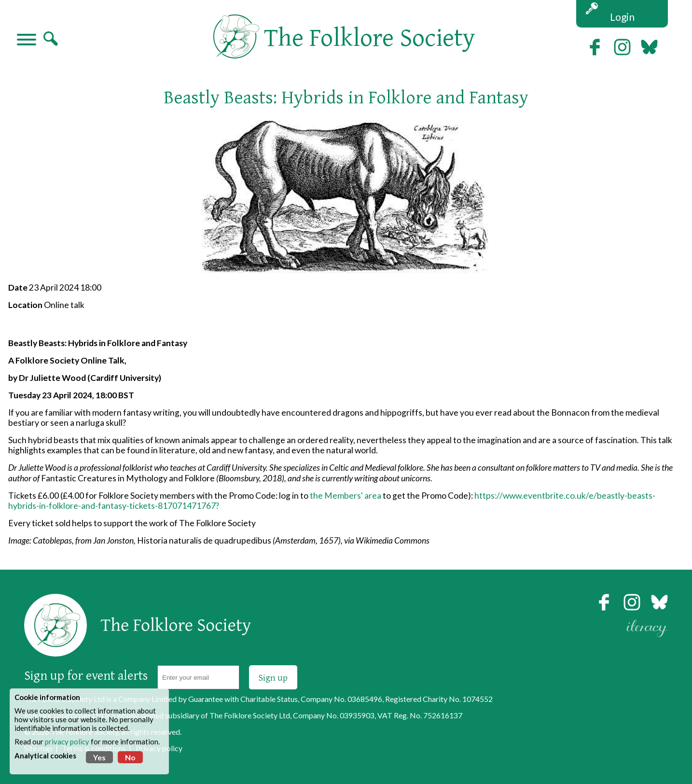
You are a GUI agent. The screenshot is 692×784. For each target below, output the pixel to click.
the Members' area (346, 496)
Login (622, 17)
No (130, 757)
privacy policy (67, 742)
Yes (99, 757)
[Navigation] (27, 41)
